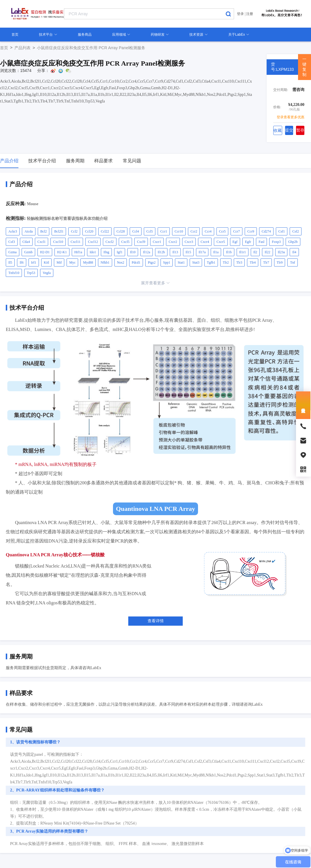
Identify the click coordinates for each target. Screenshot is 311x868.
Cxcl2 (110, 242)
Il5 (10, 262)
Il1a (216, 252)
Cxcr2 (173, 242)
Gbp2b (293, 242)
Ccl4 (136, 231)
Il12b (161, 252)
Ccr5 (222, 231)
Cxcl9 (141, 242)
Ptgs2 (152, 262)
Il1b (229, 252)
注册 (250, 14)
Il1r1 (243, 252)
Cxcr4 (205, 242)
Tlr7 (266, 262)
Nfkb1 (105, 262)
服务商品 (85, 35)
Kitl (47, 262)
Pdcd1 (136, 262)
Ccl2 (74, 231)
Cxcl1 (42, 242)
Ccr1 (164, 231)
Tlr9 (280, 262)
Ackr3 (13, 231)
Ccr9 (251, 231)
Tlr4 (253, 262)
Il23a (281, 252)
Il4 (294, 252)
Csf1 (282, 231)
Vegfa (47, 273)
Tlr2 (226, 262)
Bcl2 (44, 231)
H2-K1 (62, 252)
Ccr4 (208, 231)
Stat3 (196, 262)
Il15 (188, 252)
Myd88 (88, 262)
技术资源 (198, 35)
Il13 (175, 252)
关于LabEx (239, 35)
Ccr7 (236, 231)
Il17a (202, 252)
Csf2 (296, 231)
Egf (235, 242)
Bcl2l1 (59, 231)
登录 (240, 14)
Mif (59, 262)
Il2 (255, 252)
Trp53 (31, 273)
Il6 (21, 262)
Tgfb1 (211, 262)
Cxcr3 (189, 242)
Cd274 (266, 231)
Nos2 (121, 262)
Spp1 (167, 262)
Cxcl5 (126, 242)
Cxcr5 (221, 242)
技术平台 (48, 35)
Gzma (13, 252)
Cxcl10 (58, 242)
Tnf (292, 262)
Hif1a (78, 252)
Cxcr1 (157, 242)
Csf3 (12, 242)
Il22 (267, 252)
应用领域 (121, 35)
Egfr (248, 242)
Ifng (106, 252)
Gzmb (28, 252)
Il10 (133, 252)
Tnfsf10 (14, 273)
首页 (15, 35)
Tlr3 (239, 262)
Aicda (29, 231)
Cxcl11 (76, 242)
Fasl (261, 242)
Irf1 (34, 262)
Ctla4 (26, 242)
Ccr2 (194, 231)
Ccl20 (89, 231)
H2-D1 (45, 252)
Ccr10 (179, 231)
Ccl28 (121, 231)
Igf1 (120, 252)
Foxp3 (276, 242)
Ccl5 (150, 231)
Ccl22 (105, 231)
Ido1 (93, 252)
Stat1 (181, 262)
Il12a (147, 252)
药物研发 (160, 35)
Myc (72, 262)
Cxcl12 (93, 242)
